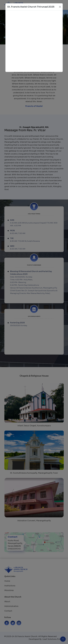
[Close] (60, 7)
